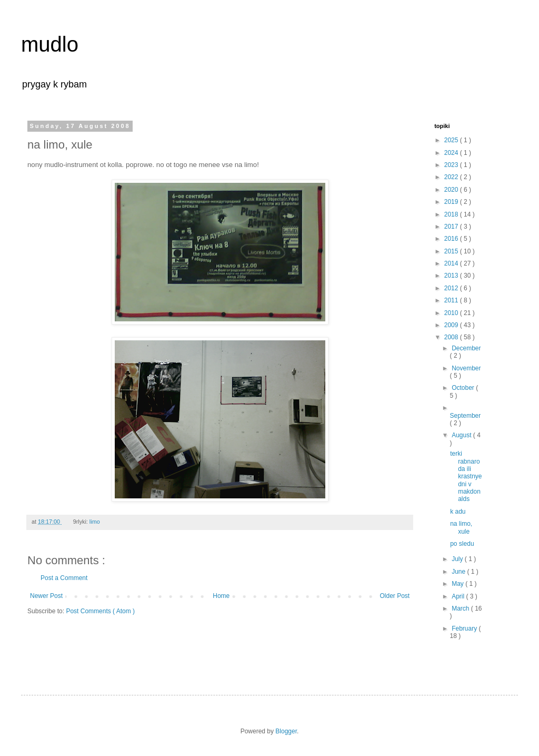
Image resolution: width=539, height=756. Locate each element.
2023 (452, 165)
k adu (458, 512)
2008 (452, 337)
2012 (452, 288)
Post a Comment (64, 578)
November (466, 368)
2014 (452, 263)
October (464, 388)
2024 (452, 153)
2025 (452, 140)
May (458, 584)
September (466, 416)
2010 (452, 313)
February (465, 629)
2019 (452, 202)
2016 (452, 239)
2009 (452, 325)
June (459, 572)
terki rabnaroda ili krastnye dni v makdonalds (466, 476)
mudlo (50, 44)
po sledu (462, 544)
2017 (452, 227)
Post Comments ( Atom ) (100, 611)
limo (96, 522)
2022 (452, 177)
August (462, 435)
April (459, 596)
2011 (452, 300)
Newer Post (46, 596)
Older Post (395, 596)
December (466, 348)
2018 (452, 214)
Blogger (286, 731)
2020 (452, 190)
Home (221, 596)
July (458, 559)
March (461, 608)
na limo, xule (461, 527)
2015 (452, 251)
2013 (452, 276)
